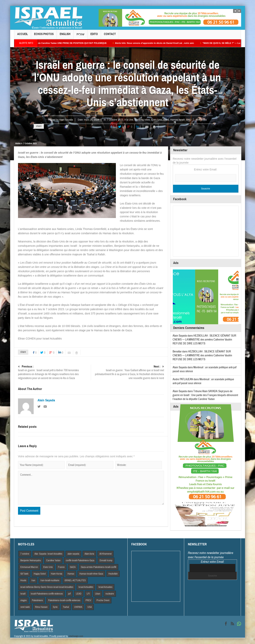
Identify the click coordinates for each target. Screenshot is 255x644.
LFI (88, 594)
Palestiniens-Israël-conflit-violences (64, 600)
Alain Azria (89, 554)
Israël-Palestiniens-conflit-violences (47, 594)
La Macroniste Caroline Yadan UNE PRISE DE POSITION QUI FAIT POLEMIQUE (71, 43)
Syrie (55, 607)
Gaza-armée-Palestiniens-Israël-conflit (99, 567)
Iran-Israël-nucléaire (50, 580)
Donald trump (106, 560)
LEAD (79, 594)
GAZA (73, 567)
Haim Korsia (57, 574)
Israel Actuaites (105, 587)
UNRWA (78, 607)
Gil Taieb (24, 574)
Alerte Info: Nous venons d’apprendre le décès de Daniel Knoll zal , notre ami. (159, 43)
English (65, 36)
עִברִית (80, 36)
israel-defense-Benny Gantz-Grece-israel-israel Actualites (47, 587)
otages (23, 600)
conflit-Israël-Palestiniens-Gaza (80, 560)
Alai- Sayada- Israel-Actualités (48, 554)
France (61, 567)
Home (18, 143)
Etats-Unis (157, 120)
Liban (98, 594)
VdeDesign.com (76, 636)
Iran (33, 580)
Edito (94, 36)
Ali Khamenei (105, 554)
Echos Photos (44, 36)
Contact (110, 36)
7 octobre (25, 554)
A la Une (129, 120)
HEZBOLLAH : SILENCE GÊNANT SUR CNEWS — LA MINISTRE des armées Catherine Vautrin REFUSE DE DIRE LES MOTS (204, 340)
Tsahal (66, 607)
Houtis (23, 580)
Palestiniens (37, 600)
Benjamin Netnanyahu (31, 560)
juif (69, 594)
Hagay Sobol (40, 574)
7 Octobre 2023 (115, 120)
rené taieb (25, 607)
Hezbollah (113, 574)
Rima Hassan (41, 607)
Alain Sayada (66, 120)
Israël (182, 120)
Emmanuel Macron (29, 567)
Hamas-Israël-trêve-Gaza (91, 574)
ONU (189, 120)
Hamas (174, 120)
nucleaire (110, 594)
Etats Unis (48, 567)
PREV (88, 600)
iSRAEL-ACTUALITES (75, 580)
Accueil (23, 36)
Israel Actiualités (86, 587)
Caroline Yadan (53, 560)
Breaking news (142, 120)
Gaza (166, 120)
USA (90, 607)
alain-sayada (73, 554)
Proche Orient (103, 600)
